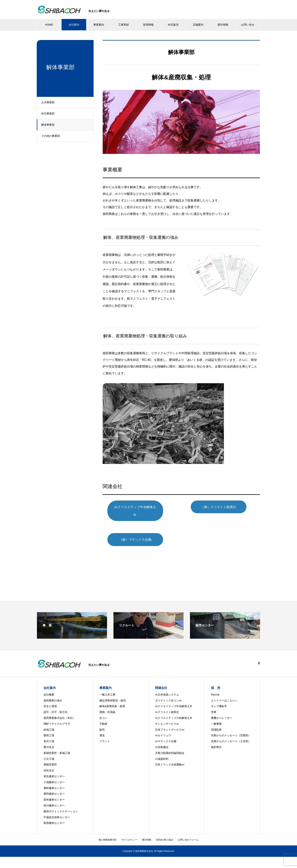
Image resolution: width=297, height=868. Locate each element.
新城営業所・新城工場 (57, 746)
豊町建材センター (54, 781)
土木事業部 (49, 102)
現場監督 (216, 722)
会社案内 (74, 25)
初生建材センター (54, 769)
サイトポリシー (129, 832)
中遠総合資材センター (57, 810)
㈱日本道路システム (167, 687)
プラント (105, 734)
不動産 (103, 716)
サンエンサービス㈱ (167, 716)
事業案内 (99, 25)
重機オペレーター (222, 711)
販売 (102, 722)
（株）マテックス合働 (141, 532)
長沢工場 (49, 734)
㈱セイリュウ (163, 728)
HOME (49, 25)
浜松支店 (49, 763)
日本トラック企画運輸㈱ (170, 757)
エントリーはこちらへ (224, 693)
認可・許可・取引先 (55, 705)
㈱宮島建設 (162, 740)
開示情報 (223, 25)
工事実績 (123, 25)
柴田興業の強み (53, 693)
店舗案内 (198, 25)
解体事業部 (49, 125)
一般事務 (216, 716)
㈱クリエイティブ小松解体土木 (174, 711)
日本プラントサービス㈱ (170, 722)
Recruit (215, 687)
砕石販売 (173, 25)
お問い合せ (248, 25)
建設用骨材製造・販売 (113, 693)
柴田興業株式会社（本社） (59, 711)
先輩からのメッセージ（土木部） (231, 734)
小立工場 (49, 751)
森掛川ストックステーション (61, 804)
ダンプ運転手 (219, 699)
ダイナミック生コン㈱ (168, 693)
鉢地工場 (49, 722)
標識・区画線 (107, 705)
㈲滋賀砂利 (162, 751)
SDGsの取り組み (165, 832)
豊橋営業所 (50, 757)
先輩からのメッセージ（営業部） (231, 728)
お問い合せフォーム (188, 832)
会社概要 (49, 687)
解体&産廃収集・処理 (112, 699)
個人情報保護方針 (108, 832)
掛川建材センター (54, 798)
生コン (103, 711)
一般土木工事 (107, 687)
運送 (102, 728)
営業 (214, 705)
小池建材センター (54, 775)
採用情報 (148, 25)
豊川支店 (49, 740)
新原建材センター (54, 816)
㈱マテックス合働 (166, 734)
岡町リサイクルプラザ (57, 716)
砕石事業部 (49, 114)
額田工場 (49, 728)
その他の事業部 (52, 136)
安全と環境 (50, 699)
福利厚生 (216, 740)
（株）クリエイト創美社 (224, 507)
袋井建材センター (54, 792)
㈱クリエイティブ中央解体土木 (141, 507)
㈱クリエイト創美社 (167, 705)
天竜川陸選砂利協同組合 (170, 746)
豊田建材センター (54, 787)
